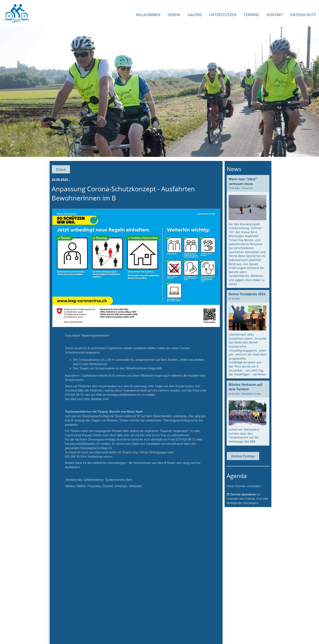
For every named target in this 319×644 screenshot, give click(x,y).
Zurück (61, 169)
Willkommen (148, 15)
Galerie (195, 15)
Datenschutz (303, 15)
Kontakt (275, 15)
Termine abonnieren (243, 494)
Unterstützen (223, 15)
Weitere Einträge (243, 456)
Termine (251, 15)
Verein (174, 15)
